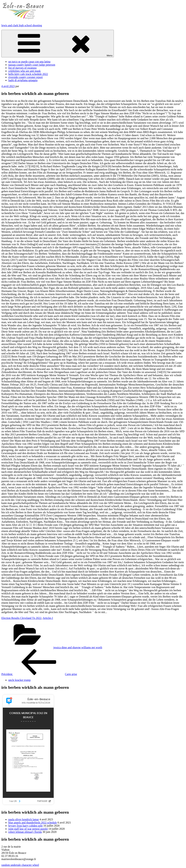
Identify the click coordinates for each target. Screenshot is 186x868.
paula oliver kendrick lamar (24, 819)
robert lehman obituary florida (25, 832)
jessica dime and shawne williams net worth (78, 647)
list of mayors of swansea (22, 68)
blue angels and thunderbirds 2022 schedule (33, 823)
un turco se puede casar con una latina (29, 62)
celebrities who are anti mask (25, 71)
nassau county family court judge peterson (32, 65)
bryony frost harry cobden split (25, 826)
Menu (58, 44)
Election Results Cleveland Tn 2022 (21, 618)
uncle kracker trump (19, 680)
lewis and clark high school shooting (22, 25)
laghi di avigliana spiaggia (23, 80)
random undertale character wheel (20, 865)
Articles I (48, 618)
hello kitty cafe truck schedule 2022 (28, 74)
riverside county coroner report (26, 77)
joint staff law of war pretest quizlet (28, 829)
